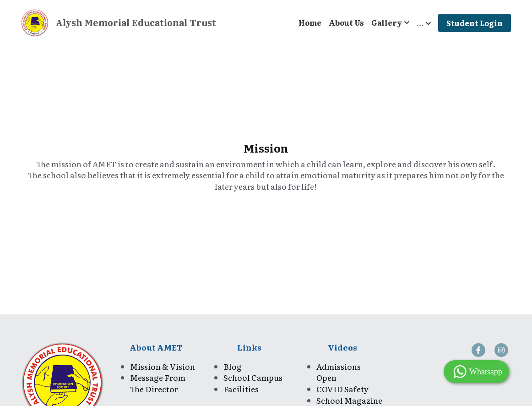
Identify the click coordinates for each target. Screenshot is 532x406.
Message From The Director (158, 383)
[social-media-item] (478, 350)
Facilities (241, 389)
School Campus (254, 377)
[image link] (35, 22)
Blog (233, 366)
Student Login (475, 23)
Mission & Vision (163, 366)
